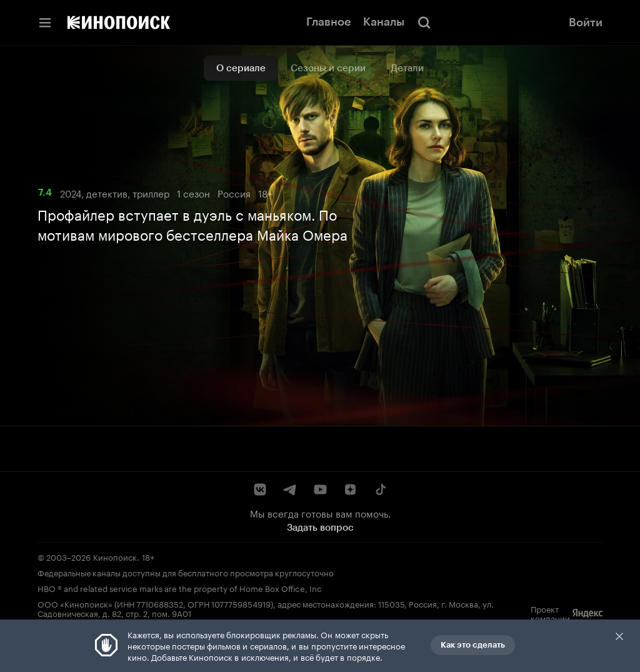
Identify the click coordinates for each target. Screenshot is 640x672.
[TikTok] (380, 489)
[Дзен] (350, 489)
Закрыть (619, 636)
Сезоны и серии (328, 68)
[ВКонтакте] (260, 489)
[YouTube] (320, 489)
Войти (586, 23)
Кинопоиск (115, 556)
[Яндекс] (587, 613)
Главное (328, 22)
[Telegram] (290, 489)
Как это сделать (473, 645)
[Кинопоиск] (119, 23)
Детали (407, 68)
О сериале (241, 68)
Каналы (384, 22)
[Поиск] (424, 23)
